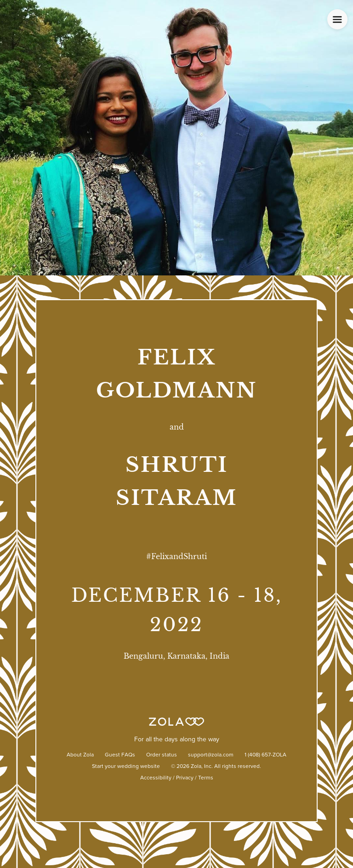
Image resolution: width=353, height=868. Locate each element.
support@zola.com (211, 755)
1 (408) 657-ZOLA (265, 755)
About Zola (80, 755)
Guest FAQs (120, 755)
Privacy (185, 778)
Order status (162, 755)
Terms (206, 778)
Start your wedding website (126, 767)
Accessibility (156, 778)
